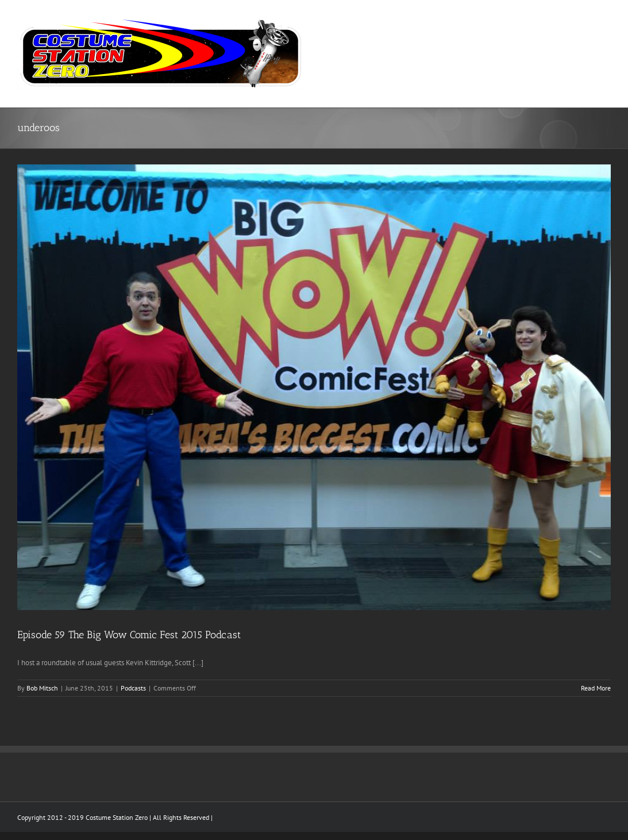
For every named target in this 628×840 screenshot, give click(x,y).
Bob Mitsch (42, 688)
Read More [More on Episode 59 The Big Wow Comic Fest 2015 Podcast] (596, 688)
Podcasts (133, 688)
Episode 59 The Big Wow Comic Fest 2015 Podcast (129, 635)
